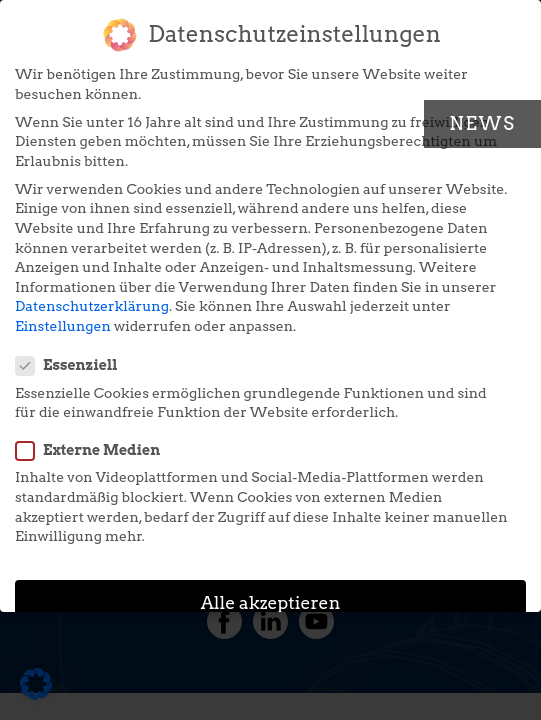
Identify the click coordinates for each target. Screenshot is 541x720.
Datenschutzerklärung (92, 298)
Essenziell (73, 357)
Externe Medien (94, 442)
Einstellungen (63, 318)
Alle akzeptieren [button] (271, 594)
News (482, 123)
